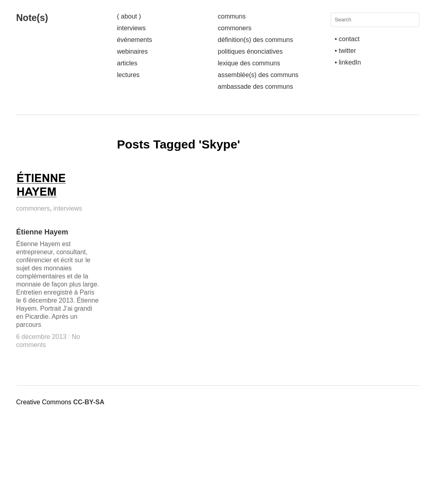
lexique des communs (249, 63)
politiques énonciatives (250, 51)
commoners (235, 28)
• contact (347, 39)
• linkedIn (348, 62)
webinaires (132, 51)
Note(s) (32, 18)
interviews (131, 28)
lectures (128, 75)
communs (232, 16)
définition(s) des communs (255, 40)
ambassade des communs (255, 87)
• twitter (345, 51)
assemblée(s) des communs (258, 75)
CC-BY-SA (89, 402)
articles (127, 63)
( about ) (129, 16)
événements (134, 40)
